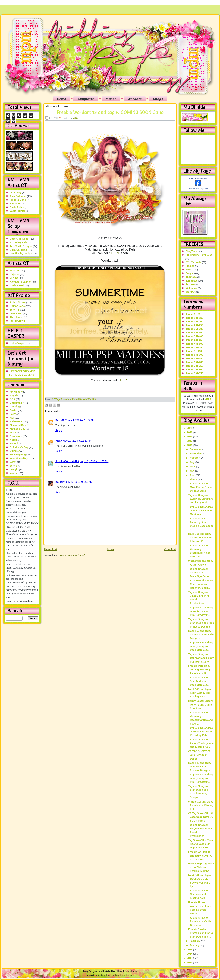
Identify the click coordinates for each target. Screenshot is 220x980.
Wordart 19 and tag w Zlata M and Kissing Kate (201, 805)
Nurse (13, 440)
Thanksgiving (18, 455)
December (196, 449)
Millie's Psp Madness (198, 178)
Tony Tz (14, 310)
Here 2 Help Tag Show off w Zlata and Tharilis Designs (201, 867)
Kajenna (15, 274)
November (196, 454)
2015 (190, 950)
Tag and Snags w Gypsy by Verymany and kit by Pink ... (201, 499)
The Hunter (16, 317)
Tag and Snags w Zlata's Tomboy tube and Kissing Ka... (201, 743)
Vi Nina (14, 278)
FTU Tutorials (194, 262)
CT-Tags (56, 399)
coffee (13, 466)
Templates (86, 99)
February (195, 941)
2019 (190, 432)
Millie (75, 118)
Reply (59, 430)
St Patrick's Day (19, 447)
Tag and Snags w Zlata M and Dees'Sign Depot (199, 573)
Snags (158, 99)
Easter (14, 410)
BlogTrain (191, 251)
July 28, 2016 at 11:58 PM (94, 461)
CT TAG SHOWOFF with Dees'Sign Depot (199, 755)
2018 (190, 436)
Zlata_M (14, 271)
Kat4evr (60, 482)
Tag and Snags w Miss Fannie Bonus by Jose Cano (200, 487)
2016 (190, 445)
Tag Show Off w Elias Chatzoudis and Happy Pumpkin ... (201, 584)
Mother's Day (18, 429)
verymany (16, 192)
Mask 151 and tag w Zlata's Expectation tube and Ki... (200, 538)
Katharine (16, 204)
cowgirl (14, 469)
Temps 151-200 (194, 322)
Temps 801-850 (194, 373)
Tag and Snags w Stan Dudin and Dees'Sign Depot (199, 681)
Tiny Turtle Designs (21, 246)
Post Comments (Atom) (72, 555)
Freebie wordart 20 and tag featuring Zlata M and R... (199, 670)
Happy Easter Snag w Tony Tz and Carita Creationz (201, 705)
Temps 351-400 (194, 336)
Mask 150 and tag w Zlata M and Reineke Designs (201, 635)
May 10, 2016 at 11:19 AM (77, 441)
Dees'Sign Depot (20, 239)
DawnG (60, 420)
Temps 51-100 (194, 351)
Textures (191, 284)
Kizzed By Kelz (19, 242)
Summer (15, 451)
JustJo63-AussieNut (67, 461)
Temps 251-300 (194, 329)
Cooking (15, 407)
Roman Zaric (17, 306)
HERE (116, 253)
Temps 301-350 (194, 333)
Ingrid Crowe (17, 321)
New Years (16, 436)
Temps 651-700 (194, 362)
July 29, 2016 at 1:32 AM (79, 482)
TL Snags (191, 277)
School (14, 444)
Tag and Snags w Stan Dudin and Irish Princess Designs (201, 623)
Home (61, 99)
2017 (190, 441)
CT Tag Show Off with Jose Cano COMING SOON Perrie (201, 817)
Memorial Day (18, 425)
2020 (190, 428)
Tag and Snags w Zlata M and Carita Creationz (200, 921)
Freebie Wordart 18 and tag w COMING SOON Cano (110, 112)
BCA (12, 399)
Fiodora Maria (18, 200)
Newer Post (51, 549)
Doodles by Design (21, 254)
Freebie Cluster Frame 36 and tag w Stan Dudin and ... (200, 933)
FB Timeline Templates (199, 255)
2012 (190, 962)
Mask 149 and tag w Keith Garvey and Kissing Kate (200, 693)
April (193, 475)
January (195, 945)
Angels (14, 395)
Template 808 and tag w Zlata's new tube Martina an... (201, 511)
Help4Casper (17, 343)
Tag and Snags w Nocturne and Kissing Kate (198, 894)
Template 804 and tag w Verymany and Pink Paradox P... (201, 778)
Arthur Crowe (18, 302)
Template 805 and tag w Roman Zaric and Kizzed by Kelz (201, 732)
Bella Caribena (18, 250)
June (193, 466)
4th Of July (16, 392)
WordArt (92, 399)
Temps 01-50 (193, 314)
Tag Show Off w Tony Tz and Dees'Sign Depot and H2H (200, 844)
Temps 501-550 (194, 347)
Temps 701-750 (194, 366)
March (194, 479)
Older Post (170, 549)
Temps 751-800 (194, 370)
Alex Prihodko (18, 196)
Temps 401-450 (194, 340)
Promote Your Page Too (198, 189)
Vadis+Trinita (18, 211)
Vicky (59, 441)
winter (13, 473)
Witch (13, 462)
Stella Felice (17, 207)
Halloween (16, 421)
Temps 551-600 (194, 355)
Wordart (135, 99)
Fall (12, 418)
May (192, 471)
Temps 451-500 (194, 344)
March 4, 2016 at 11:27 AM (80, 420)
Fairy (13, 414)
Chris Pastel (17, 285)
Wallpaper (191, 288)
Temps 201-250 (194, 325)
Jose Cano (16, 313)
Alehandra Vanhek (21, 282)
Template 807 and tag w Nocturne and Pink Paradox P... (201, 611)
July (193, 462)
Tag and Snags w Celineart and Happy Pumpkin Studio (201, 658)
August (194, 458)
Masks (111, 99)
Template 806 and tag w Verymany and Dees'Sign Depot (201, 646)
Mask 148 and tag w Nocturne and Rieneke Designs (200, 767)
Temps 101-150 (194, 318)
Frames (190, 266)
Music (13, 432)
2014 (190, 954)
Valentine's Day (19, 458)
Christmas (16, 403)
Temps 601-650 (194, 358)
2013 (190, 958)
